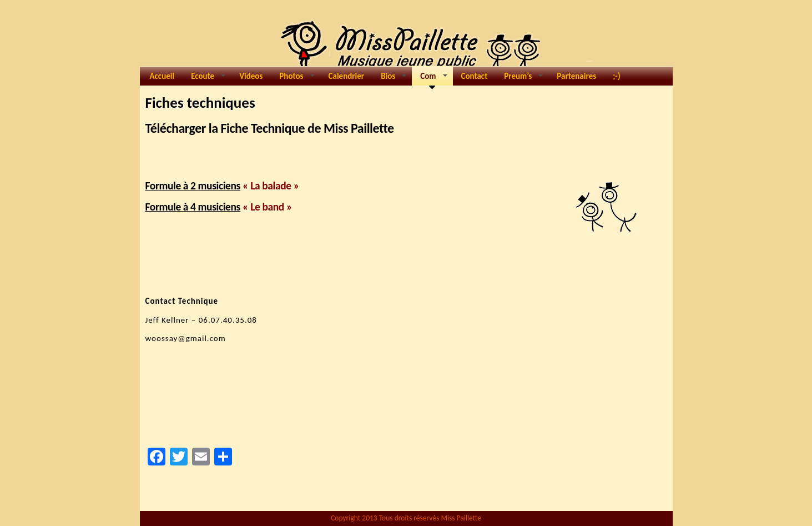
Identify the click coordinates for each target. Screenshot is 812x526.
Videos (251, 76)
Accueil (162, 76)
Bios (394, 78)
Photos (297, 78)
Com (432, 78)
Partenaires (576, 76)
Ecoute (208, 78)
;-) (616, 76)
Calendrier (347, 76)
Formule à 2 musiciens (193, 186)
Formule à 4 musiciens (193, 207)
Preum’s (523, 78)
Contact (475, 76)
